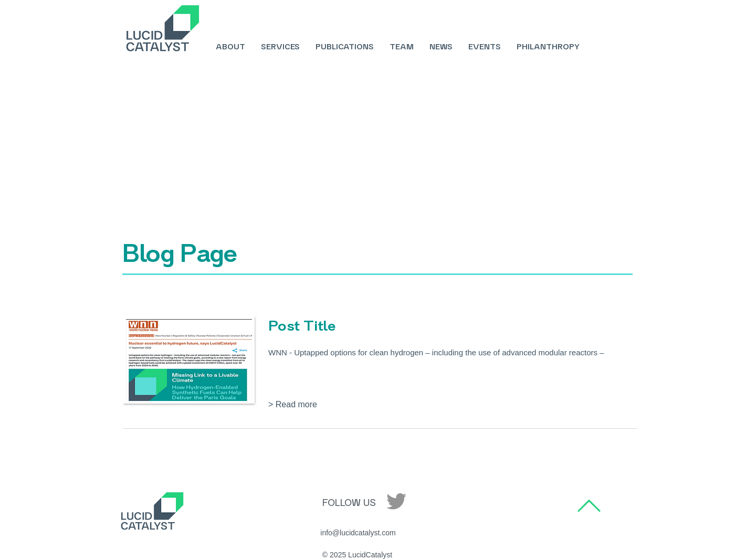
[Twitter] (396, 501)
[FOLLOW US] (349, 503)
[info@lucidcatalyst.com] (358, 533)
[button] (303, 405)
